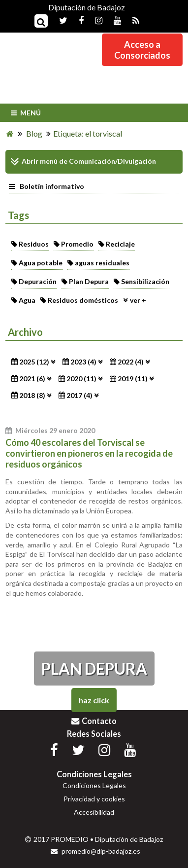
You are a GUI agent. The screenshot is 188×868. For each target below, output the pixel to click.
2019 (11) (133, 379)
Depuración (38, 281)
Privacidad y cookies (94, 799)
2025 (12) (34, 362)
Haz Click (94, 700)
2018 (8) (32, 395)
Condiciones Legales (94, 785)
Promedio (77, 244)
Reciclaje (120, 244)
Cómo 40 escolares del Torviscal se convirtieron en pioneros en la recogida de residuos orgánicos (89, 453)
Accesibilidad (94, 812)
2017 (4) (79, 395)
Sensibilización (145, 281)
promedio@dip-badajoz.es (95, 851)
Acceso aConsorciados (142, 50)
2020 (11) (81, 379)
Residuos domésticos (83, 300)
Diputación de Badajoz (87, 7)
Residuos (34, 244)
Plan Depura (89, 281)
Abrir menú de (39, 162)
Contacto (94, 721)
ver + (138, 300)
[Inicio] (10, 133)
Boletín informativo (47, 186)
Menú (25, 113)
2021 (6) (32, 379)
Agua (27, 300)
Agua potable (41, 263)
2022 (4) (131, 362)
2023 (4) (83, 362)
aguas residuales (102, 263)
